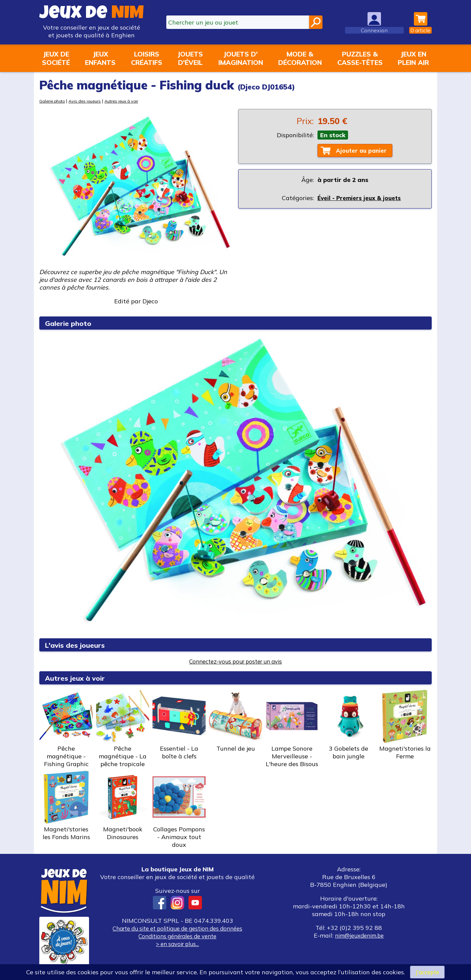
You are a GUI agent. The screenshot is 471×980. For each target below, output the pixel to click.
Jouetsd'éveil (190, 58)
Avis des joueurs (90, 101)
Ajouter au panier (363, 151)
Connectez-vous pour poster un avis (236, 661)
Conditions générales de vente (177, 936)
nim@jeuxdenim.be (359, 935)
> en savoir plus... (177, 944)
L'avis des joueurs (78, 645)
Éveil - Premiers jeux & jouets (361, 199)
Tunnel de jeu (235, 721)
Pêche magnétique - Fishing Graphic (66, 729)
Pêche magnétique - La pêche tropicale (123, 729)
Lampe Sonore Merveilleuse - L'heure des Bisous (292, 729)
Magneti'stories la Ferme (405, 725)
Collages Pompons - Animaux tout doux (179, 809)
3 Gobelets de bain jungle (348, 725)
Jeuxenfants (100, 58)
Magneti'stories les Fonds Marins (66, 806)
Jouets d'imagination (241, 58)
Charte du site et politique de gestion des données (177, 928)
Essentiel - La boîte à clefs (179, 725)
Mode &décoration (300, 58)
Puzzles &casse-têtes (360, 58)
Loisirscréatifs (147, 58)
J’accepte (427, 972)
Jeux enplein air (413, 58)
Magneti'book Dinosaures (123, 806)
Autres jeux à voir (130, 101)
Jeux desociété (56, 58)
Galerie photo (54, 101)
